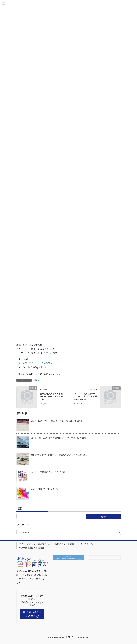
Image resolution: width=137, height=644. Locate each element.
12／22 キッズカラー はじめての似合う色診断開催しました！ (85, 396)
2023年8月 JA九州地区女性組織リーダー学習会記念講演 (59, 438)
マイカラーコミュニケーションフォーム (38, 363)
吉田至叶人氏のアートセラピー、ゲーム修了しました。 (51, 396)
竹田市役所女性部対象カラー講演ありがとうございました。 (60, 455)
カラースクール (85, 544)
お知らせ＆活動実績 (64, 544)
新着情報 (37, 380)
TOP (21, 544)
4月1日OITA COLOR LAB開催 (45, 489)
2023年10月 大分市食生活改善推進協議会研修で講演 (57, 421)
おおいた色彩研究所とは (39, 544)
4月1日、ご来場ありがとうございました (50, 472)
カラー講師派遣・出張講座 (31, 547)
